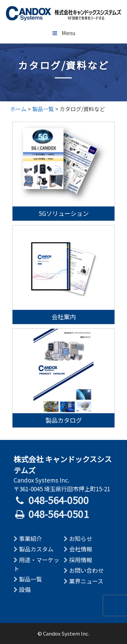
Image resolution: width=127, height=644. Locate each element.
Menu (63, 33)
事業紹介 (30, 538)
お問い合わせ (86, 570)
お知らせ (81, 538)
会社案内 (64, 317)
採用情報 (81, 560)
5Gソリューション (64, 213)
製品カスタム (36, 549)
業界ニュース (86, 581)
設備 (25, 589)
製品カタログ (64, 420)
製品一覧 (30, 579)
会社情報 (81, 549)
